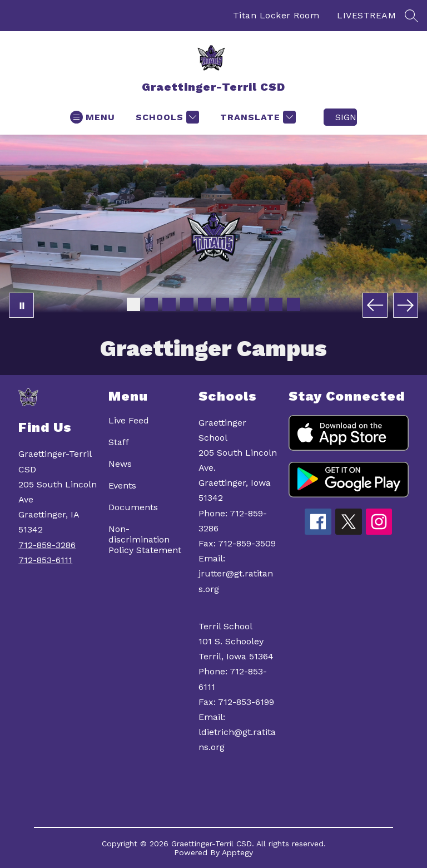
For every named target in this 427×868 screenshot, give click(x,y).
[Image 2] (151, 304)
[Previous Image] (375, 305)
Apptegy (237, 852)
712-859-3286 (47, 545)
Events (122, 485)
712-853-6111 (45, 560)
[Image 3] (169, 304)
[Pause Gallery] (21, 305)
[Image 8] (258, 304)
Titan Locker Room (276, 15)
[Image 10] (294, 304)
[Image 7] (240, 304)
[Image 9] (276, 304)
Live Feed (129, 420)
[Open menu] (93, 117)
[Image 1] (133, 304)
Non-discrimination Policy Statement (145, 539)
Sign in (346, 117)
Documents (133, 507)
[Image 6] (222, 304)
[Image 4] (187, 304)
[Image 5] (205, 304)
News (120, 464)
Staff (119, 442)
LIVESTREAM (366, 15)
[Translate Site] (257, 117)
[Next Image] (406, 305)
